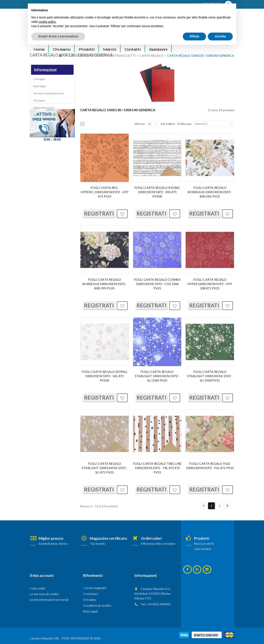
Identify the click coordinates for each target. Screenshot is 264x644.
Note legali (39, 88)
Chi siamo (62, 49)
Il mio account (42, 575)
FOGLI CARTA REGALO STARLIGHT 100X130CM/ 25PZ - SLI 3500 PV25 (210, 376)
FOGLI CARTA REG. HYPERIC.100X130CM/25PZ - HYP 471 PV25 (105, 192)
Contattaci (91, 594)
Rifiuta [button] (195, 632)
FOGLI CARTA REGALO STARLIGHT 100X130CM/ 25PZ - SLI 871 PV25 (105, 468)
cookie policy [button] (47, 617)
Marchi (110, 49)
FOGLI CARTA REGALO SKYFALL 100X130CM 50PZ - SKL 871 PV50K (105, 376)
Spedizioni (158, 49)
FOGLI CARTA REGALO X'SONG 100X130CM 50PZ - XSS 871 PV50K (157, 192)
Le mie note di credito (44, 594)
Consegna (39, 80)
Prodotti (87, 49)
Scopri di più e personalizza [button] (58, 632)
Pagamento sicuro (44, 109)
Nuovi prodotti (204, 544)
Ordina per (184, 124)
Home (39, 49)
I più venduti (203, 549)
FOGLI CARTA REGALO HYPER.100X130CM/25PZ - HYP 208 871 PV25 (210, 284)
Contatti (133, 49)
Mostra (140, 124)
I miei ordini (37, 588)
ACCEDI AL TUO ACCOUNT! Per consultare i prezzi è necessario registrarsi (85, 5)
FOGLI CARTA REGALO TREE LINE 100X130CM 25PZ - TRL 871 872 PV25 (157, 468)
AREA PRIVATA (217, 4)
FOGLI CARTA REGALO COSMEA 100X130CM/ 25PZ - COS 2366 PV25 (157, 284)
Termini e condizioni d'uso (49, 95)
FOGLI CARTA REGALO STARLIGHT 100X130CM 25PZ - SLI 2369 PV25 (157, 376)
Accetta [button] (220, 632)
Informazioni (45, 70)
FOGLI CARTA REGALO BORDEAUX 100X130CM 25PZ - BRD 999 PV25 (105, 284)
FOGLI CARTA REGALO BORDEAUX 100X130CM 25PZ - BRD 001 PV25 (210, 192)
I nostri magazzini (43, 116)
